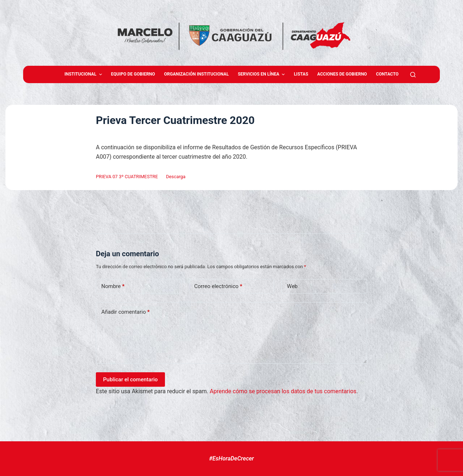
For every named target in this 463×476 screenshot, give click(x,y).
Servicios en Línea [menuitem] (262, 74)
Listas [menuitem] (301, 74)
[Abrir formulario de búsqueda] (413, 75)
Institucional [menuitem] (84, 74)
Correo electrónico (218, 286)
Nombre (113, 286)
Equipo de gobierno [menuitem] (133, 74)
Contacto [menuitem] (387, 74)
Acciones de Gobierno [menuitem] (342, 74)
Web (292, 286)
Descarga (176, 177)
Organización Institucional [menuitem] (197, 74)
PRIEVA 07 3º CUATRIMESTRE (127, 177)
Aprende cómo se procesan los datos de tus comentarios (283, 391)
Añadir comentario (126, 312)
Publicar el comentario (130, 379)
